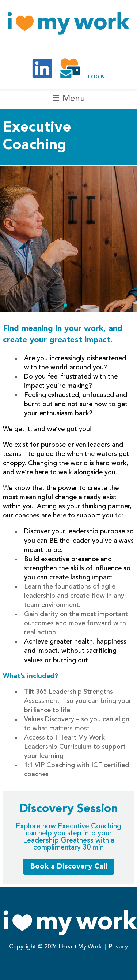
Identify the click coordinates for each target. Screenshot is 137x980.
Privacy (118, 947)
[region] (68, 239)
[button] (65, 305)
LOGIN (96, 77)
